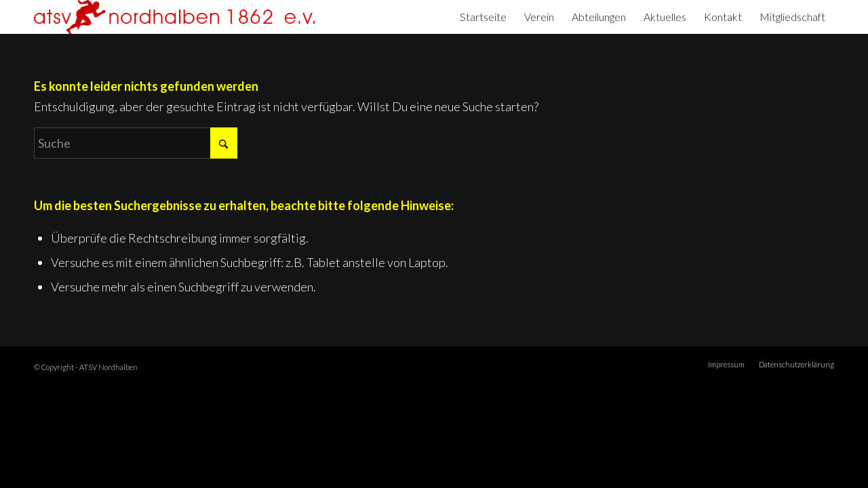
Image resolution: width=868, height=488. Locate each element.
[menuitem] (483, 17)
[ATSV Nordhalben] (174, 17)
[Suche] (136, 143)
